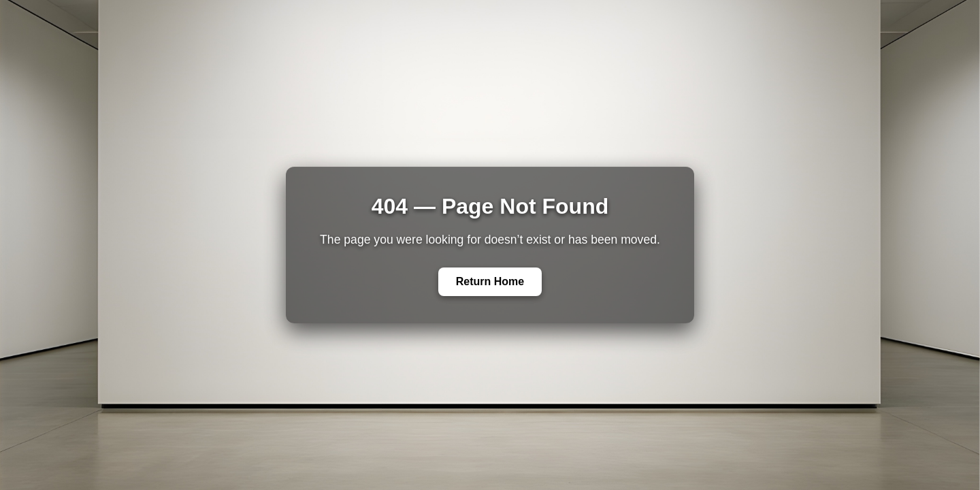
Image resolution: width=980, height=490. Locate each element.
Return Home (490, 281)
